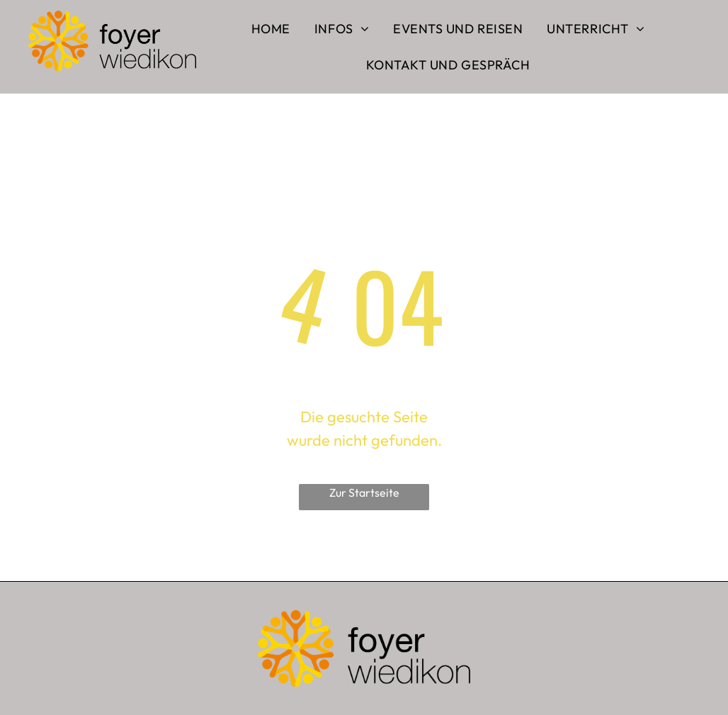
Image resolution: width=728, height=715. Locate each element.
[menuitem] (271, 29)
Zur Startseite (364, 492)
